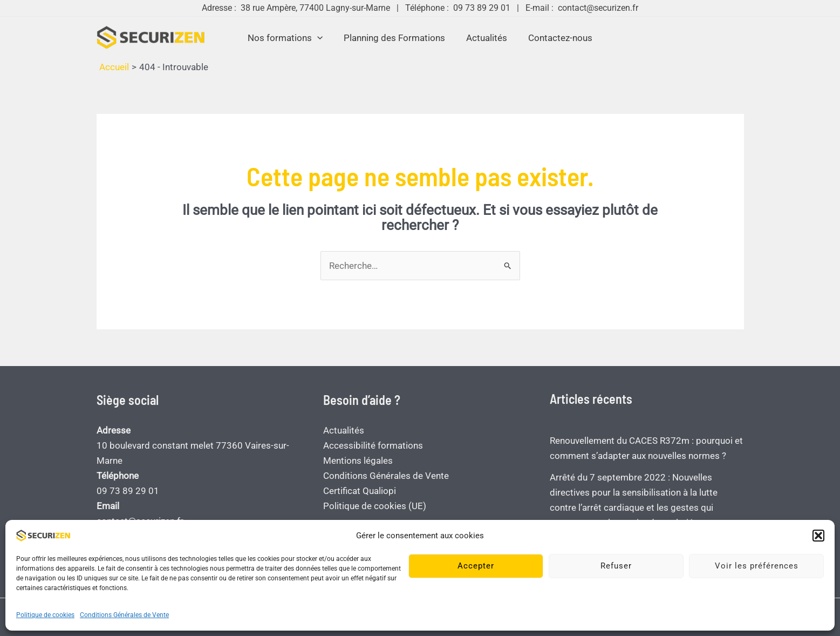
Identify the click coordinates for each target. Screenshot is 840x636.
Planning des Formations (396, 38)
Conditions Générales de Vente (124, 615)
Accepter (476, 566)
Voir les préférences (757, 566)
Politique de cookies (45, 615)
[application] (321, 38)
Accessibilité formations (373, 445)
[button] (818, 536)
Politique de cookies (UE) (375, 506)
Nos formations (289, 38)
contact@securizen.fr (598, 8)
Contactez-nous (556, 38)
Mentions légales (358, 461)
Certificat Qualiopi (360, 491)
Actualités (486, 38)
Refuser (616, 566)
